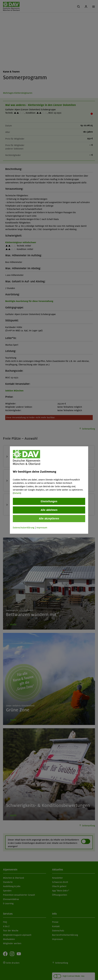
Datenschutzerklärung (24, 527)
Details (17, 493)
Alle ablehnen (49, 510)
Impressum (42, 527)
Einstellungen (49, 501)
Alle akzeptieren (49, 518)
